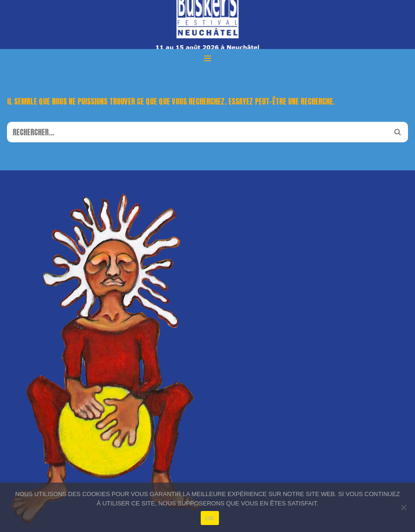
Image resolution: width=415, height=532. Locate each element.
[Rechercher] (197, 132)
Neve (14, 180)
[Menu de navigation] (207, 58)
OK (210, 518)
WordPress (88, 180)
